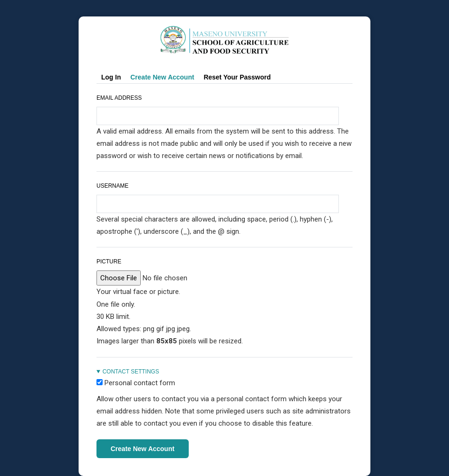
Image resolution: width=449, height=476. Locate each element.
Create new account (165, 78)
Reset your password (237, 77)
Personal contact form (140, 383)
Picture (109, 262)
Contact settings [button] (131, 372)
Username (112, 186)
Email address (119, 98)
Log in (111, 77)
